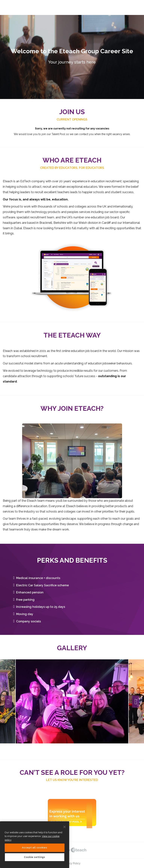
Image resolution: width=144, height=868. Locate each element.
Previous (8, 702)
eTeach (72, 850)
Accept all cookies (34, 848)
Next (136, 702)
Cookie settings (35, 857)
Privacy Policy (72, 863)
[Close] (64, 827)
